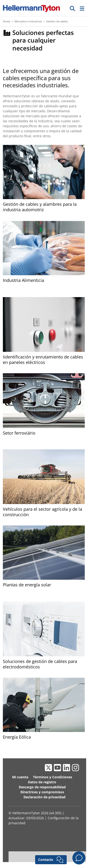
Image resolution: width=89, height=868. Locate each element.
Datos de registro (42, 782)
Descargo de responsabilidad (42, 787)
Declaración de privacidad (44, 797)
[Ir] (73, 8)
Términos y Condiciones (53, 777)
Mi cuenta (20, 777)
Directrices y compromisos (42, 792)
